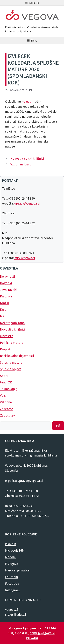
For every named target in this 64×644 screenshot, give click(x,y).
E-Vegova (12, 564)
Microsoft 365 (14, 550)
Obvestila (7, 336)
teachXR (6, 382)
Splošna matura (11, 362)
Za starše (6, 409)
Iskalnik (10, 544)
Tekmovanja (9, 389)
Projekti (6, 349)
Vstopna (6, 402)
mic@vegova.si (25, 258)
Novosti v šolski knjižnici (27, 158)
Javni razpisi (9, 290)
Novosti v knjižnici (12, 329)
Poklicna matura (12, 343)
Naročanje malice (17, 570)
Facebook (12, 584)
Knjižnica (6, 296)
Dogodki (6, 283)
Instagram (12, 590)
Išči (58, 426)
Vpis (3, 395)
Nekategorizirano (12, 323)
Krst (3, 310)
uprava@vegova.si (27, 203)
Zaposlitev (7, 415)
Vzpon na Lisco (21, 164)
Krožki (4, 303)
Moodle (10, 557)
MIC (3, 316)
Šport (4, 376)
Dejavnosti (7, 276)
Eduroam (12, 577)
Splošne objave (11, 369)
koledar (27, 102)
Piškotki (32, 638)
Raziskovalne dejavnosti (17, 356)
